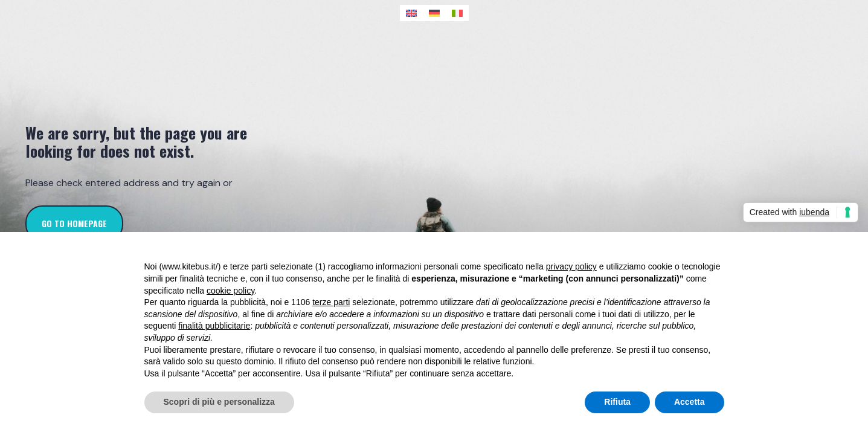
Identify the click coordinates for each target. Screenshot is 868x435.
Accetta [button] (690, 402)
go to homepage (74, 223)
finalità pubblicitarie (214, 326)
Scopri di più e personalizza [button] (219, 402)
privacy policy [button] (571, 266)
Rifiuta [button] (617, 402)
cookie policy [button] (230, 291)
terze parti (331, 302)
